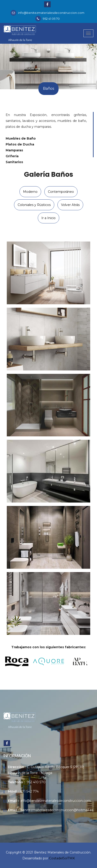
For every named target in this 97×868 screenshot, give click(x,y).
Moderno (30, 192)
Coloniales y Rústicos (34, 205)
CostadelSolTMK (62, 858)
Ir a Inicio (48, 218)
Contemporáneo (61, 192)
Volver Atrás (70, 205)
